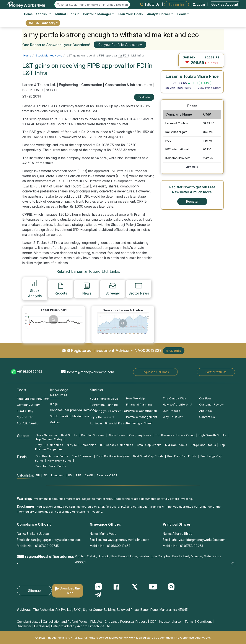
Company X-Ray (28, 405)
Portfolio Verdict (28, 423)
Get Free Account (225, 4)
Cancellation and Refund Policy (65, 622)
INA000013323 (148, 350)
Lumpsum (58, 475)
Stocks (44, 14)
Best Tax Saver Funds (51, 466)
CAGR (89, 475)
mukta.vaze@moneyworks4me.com (124, 540)
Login (199, 4)
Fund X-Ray (25, 411)
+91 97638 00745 (46, 546)
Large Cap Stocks (204, 445)
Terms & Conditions (199, 622)
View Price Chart (209, 88)
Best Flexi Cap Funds (182, 456)
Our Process (171, 411)
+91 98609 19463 (118, 546)
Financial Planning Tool (33, 399)
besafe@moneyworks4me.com (91, 372)
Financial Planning (139, 404)
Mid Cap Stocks (176, 445)
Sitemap (34, 591)
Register (192, 201)
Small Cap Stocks (149, 445)
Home (28, 14)
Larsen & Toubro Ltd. (40, 85)
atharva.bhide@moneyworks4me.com (198, 540)
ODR (153, 622)
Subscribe (176, 4)
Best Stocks (69, 435)
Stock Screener (46, 435)
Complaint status (29, 622)
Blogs (54, 404)
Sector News (139, 289)
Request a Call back (155, 372)
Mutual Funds (67, 14)
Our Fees (205, 398)
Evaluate (144, 97)
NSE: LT (52, 90)
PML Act (96, 622)
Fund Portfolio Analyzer (113, 456)
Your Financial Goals (104, 399)
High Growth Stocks (212, 435)
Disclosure (42, 626)
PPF (78, 475)
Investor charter (171, 622)
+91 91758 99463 (191, 546)
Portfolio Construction (142, 411)
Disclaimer (24, 626)
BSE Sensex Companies (117, 445)
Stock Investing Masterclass (70, 416)
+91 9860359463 (30, 372)
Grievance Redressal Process (126, 622)
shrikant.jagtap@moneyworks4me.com (53, 540)
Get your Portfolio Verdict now (120, 45)
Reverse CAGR (107, 475)
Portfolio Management (142, 417)
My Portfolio (25, 417)
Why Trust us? (173, 417)
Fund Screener (82, 456)
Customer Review (211, 404)
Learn (183, 14)
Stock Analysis (35, 289)
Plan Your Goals (131, 14)
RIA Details (174, 351)
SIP (38, 475)
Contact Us (207, 417)
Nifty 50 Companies (49, 445)
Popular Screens (93, 435)
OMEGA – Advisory (43, 23)
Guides (55, 422)
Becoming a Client (139, 423)
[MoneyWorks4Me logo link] (27, 4)
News (87, 289)
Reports (61, 289)
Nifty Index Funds (60, 460)
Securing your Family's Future (111, 411)
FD (45, 475)
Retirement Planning (104, 405)
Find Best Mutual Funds (52, 456)
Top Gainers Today (49, 439)
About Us (206, 411)
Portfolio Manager (99, 14)
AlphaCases (117, 435)
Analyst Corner (160, 14)
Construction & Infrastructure (128, 85)
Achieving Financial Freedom (110, 423)
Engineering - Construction (81, 85)
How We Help (135, 398)
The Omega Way (174, 398)
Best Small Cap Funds (148, 456)
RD (70, 475)
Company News (140, 435)
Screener (113, 289)
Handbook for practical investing (73, 410)
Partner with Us (216, 372)
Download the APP (70, 591)
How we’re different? (177, 404)
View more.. (192, 167)
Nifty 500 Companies (82, 445)
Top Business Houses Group (175, 435)
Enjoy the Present (102, 417)
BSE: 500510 (33, 90)
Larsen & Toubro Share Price (192, 76)
